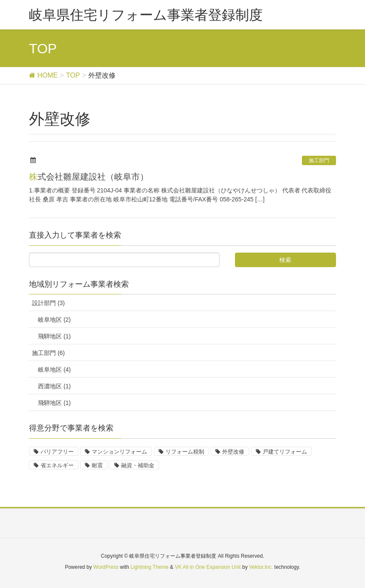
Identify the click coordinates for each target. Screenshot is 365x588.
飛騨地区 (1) (54, 336)
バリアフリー (57, 452)
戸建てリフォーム (285, 452)
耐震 (97, 465)
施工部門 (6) (48, 353)
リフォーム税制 (185, 452)
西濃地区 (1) (54, 386)
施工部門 (319, 160)
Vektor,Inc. (261, 567)
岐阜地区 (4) (54, 370)
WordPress (106, 567)
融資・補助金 (138, 465)
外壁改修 (233, 452)
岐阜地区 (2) (54, 320)
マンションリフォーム (119, 452)
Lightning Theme (149, 567)
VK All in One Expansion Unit (208, 567)
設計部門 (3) (48, 303)
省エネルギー (57, 465)
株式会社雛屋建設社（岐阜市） (89, 177)
